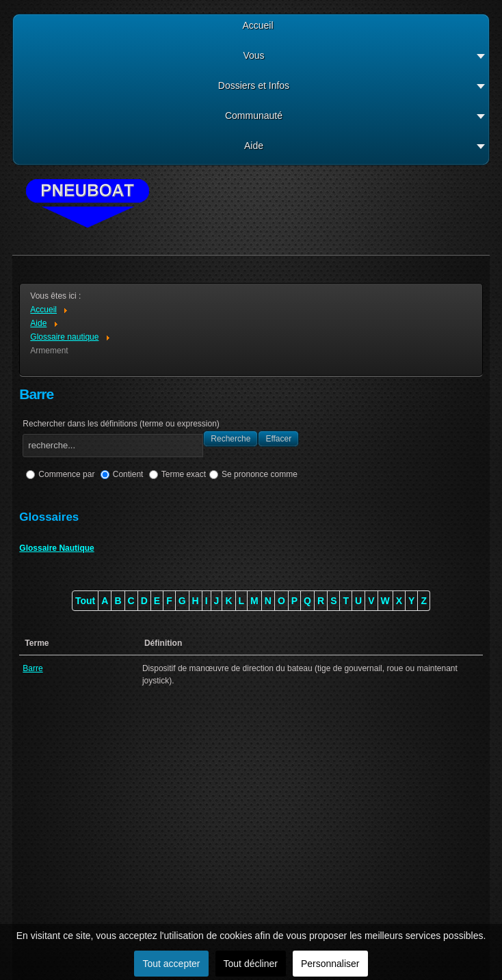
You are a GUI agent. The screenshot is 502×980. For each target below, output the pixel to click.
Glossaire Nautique (56, 548)
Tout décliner (251, 964)
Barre (32, 668)
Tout (85, 601)
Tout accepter (171, 964)
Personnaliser (330, 964)
